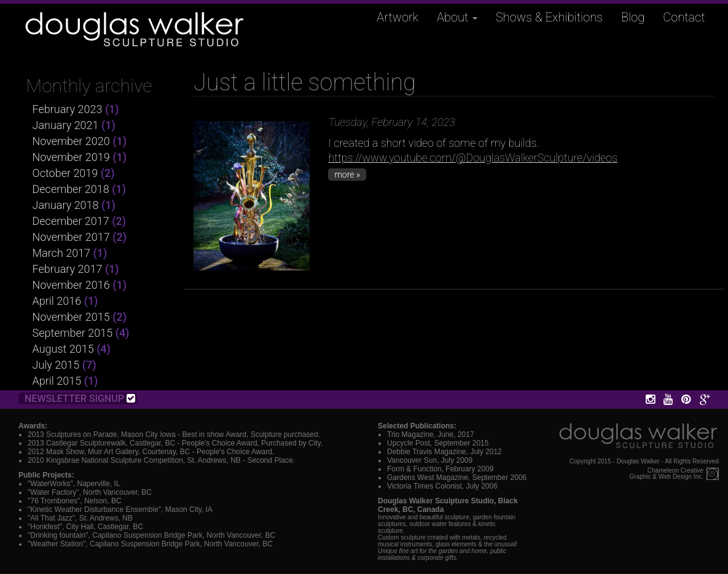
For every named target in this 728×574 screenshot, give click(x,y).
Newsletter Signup (80, 399)
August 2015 (63, 349)
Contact (684, 17)
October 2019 (65, 173)
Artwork (397, 17)
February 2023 (68, 109)
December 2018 (71, 189)
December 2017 (71, 221)
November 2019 (71, 157)
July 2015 (56, 365)
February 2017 (68, 269)
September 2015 (73, 333)
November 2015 (71, 317)
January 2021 (66, 125)
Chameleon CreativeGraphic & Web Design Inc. (667, 474)
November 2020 (71, 141)
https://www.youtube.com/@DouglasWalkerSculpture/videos (473, 158)
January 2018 (66, 205)
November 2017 (71, 237)
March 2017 (62, 253)
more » (347, 175)
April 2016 (57, 301)
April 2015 (57, 381)
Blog (633, 17)
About (457, 17)
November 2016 (71, 285)
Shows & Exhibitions (549, 17)
